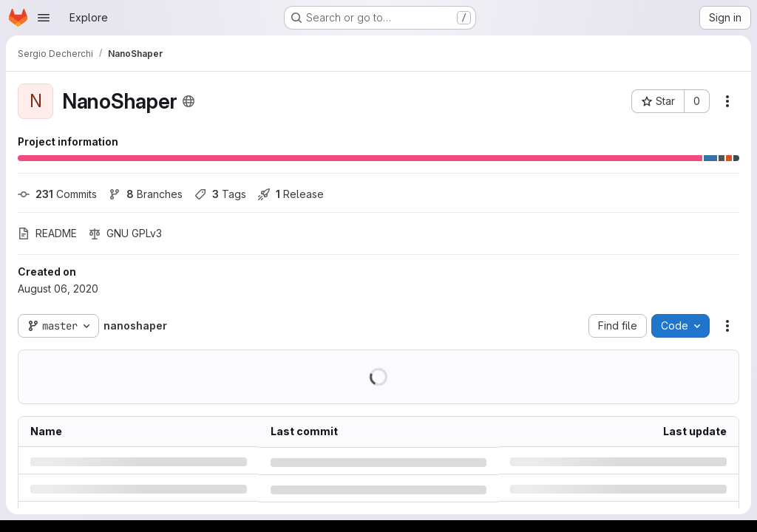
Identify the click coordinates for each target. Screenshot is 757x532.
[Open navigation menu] (44, 18)
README (47, 233)
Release (291, 194)
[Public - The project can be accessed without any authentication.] (189, 101)
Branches (146, 194)
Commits (57, 194)
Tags (220, 194)
